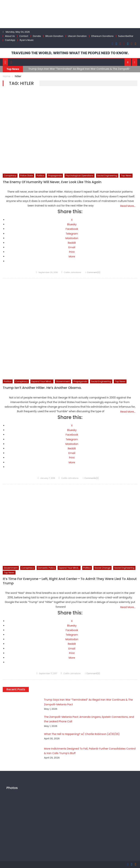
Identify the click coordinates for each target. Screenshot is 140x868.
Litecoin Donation (77, 36)
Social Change (103, 568)
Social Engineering (107, 175)
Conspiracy (10, 175)
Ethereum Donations (102, 36)
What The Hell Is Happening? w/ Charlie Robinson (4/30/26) (75, 734)
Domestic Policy (46, 568)
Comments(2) (92, 478)
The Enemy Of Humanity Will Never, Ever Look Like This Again (52, 182)
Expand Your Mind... (42, 381)
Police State (27, 175)
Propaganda (55, 175)
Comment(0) (94, 272)
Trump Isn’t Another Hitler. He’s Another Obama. (42, 388)
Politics (40, 175)
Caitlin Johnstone (72, 272)
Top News (126, 175)
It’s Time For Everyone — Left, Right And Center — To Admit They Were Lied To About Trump (70, 581)
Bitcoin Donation (54, 36)
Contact (24, 36)
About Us (10, 36)
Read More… (128, 206)
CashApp (10, 40)
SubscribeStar (126, 36)
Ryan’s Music (27, 40)
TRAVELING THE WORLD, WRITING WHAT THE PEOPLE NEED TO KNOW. (70, 53)
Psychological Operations (79, 175)
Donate (37, 36)
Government (63, 381)
